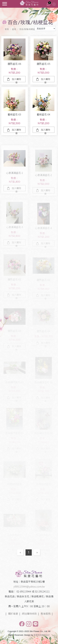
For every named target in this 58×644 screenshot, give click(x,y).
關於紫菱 (13, 614)
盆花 (14, 29)
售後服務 (46, 614)
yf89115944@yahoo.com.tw (29, 586)
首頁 (7, 29)
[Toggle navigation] (5, 3)
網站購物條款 (29, 614)
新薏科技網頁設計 (42, 635)
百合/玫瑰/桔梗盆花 (28, 29)
